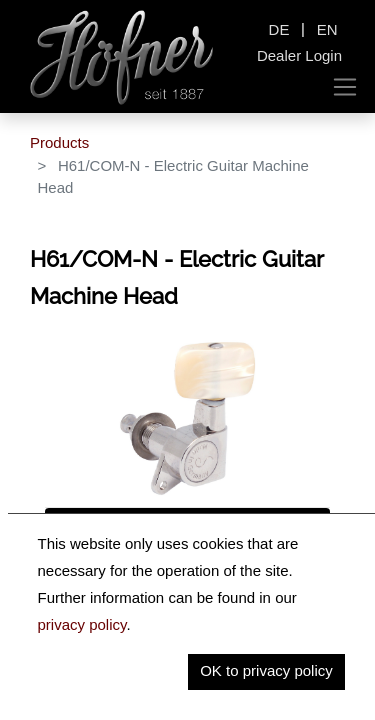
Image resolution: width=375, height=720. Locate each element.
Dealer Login (299, 55)
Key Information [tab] (108, 569)
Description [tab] (92, 527)
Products (59, 142)
